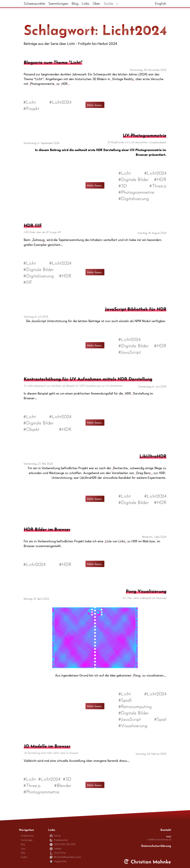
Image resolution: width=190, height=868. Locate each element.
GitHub (55, 836)
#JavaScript (130, 352)
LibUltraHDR (153, 456)
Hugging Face (58, 862)
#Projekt (32, 108)
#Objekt (32, 429)
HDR (65, 84)
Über (96, 4)
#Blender (63, 785)
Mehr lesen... (95, 105)
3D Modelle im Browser (47, 746)
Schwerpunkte (34, 4)
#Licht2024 (60, 102)
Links (86, 4)
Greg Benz (143, 473)
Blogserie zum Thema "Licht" (53, 62)
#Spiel (160, 719)
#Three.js (158, 185)
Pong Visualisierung (146, 591)
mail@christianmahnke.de (159, 840)
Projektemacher (59, 840)
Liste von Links (115, 542)
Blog (75, 4)
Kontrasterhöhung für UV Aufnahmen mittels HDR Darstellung (88, 378)
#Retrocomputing (135, 706)
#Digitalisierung (134, 198)
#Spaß (125, 700)
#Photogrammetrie (136, 192)
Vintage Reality (123, 79)
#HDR (160, 179)
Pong (137, 676)
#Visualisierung (133, 725)
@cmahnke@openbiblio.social (65, 857)
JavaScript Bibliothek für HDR (136, 308)
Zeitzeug (38, 240)
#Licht (30, 102)
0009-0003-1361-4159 (63, 845)
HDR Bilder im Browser (47, 529)
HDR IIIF (33, 225)
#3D (123, 185)
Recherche (120, 468)
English (161, 4)
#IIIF (28, 282)
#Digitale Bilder (134, 179)
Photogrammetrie (42, 84)
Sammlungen (58, 4)
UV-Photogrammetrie (145, 135)
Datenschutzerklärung (156, 845)
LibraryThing (58, 853)
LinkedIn (56, 849)
